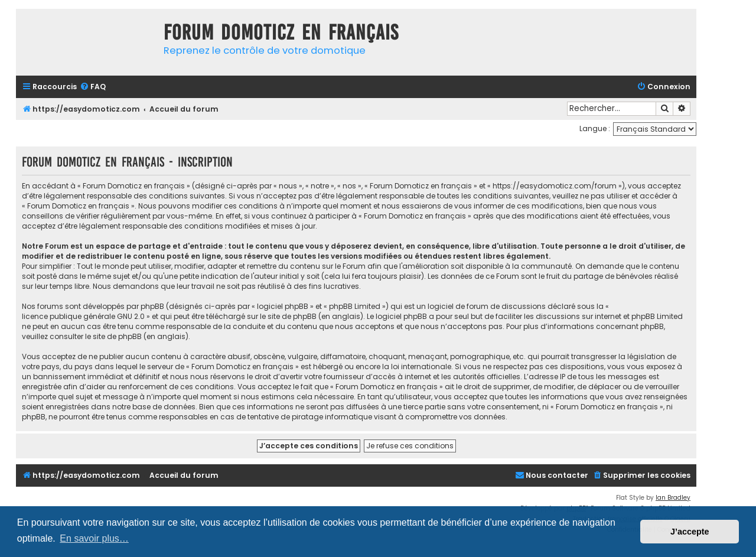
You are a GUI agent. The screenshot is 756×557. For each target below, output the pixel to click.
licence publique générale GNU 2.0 (83, 316)
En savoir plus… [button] (94, 538)
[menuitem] (93, 87)
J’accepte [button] (690, 532)
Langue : (595, 128)
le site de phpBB (288, 316)
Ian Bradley (673, 498)
